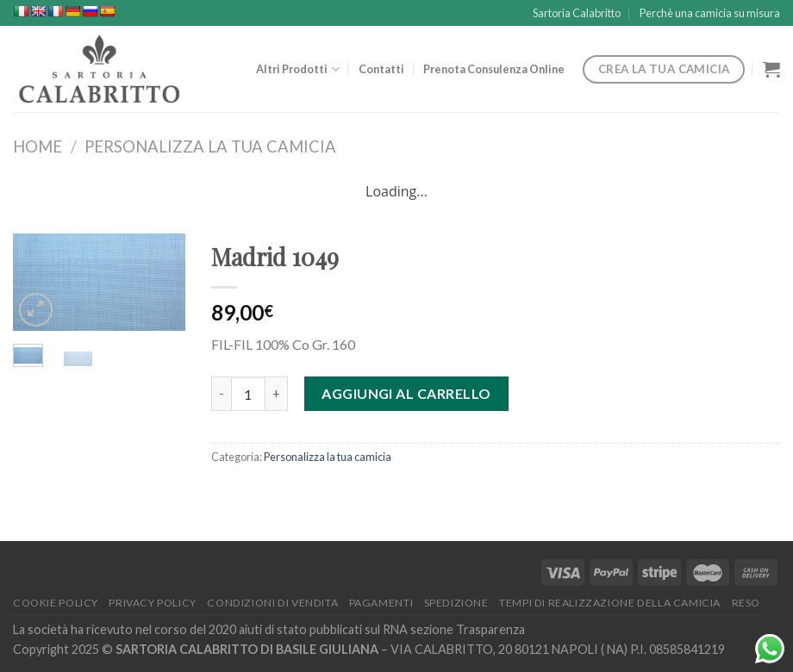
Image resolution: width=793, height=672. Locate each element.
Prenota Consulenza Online (494, 69)
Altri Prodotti (297, 69)
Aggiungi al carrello (406, 393)
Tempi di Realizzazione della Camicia (610, 603)
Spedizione (456, 603)
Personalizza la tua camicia (210, 146)
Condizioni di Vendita (272, 603)
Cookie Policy (56, 603)
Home (37, 146)
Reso (746, 603)
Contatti (381, 69)
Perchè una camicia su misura (710, 13)
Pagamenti (381, 603)
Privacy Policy (153, 603)
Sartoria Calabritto (577, 13)
